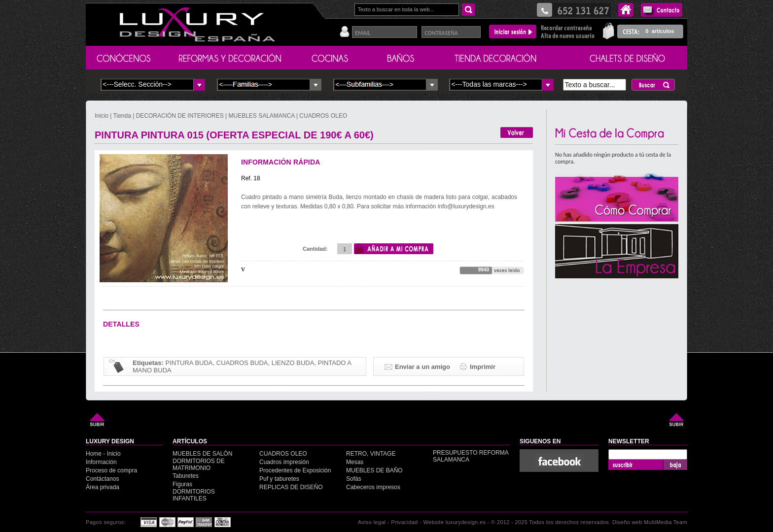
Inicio (102, 116)
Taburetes (186, 476)
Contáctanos (102, 479)
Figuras (182, 484)
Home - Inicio (103, 454)
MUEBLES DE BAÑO (374, 470)
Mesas (355, 462)
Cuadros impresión (284, 462)
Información (101, 462)
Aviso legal (372, 522)
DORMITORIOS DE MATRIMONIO (199, 465)
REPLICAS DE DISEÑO (291, 487)
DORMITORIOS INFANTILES (194, 495)
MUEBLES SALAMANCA (262, 116)
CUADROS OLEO (323, 116)
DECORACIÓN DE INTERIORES (181, 116)
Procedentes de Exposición (295, 470)
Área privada (103, 487)
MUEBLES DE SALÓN (202, 454)
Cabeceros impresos (373, 487)
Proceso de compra (111, 470)
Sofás (354, 479)
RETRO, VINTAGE (371, 454)
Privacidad (404, 522)
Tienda (122, 116)
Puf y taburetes (279, 479)
